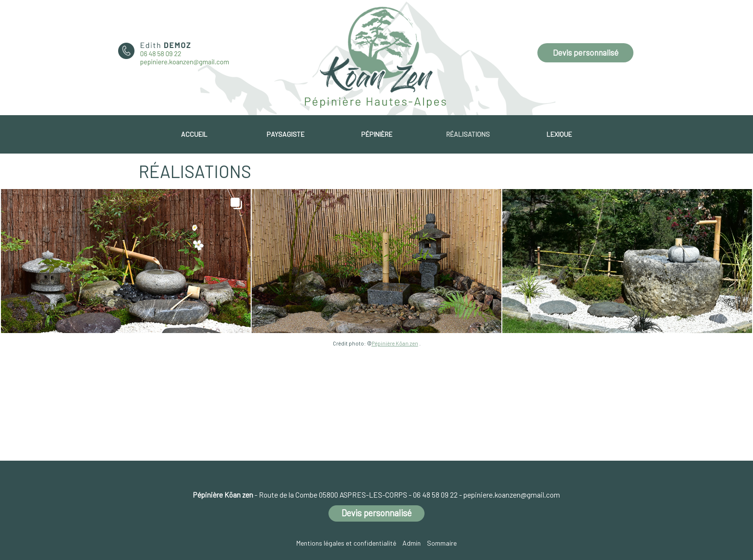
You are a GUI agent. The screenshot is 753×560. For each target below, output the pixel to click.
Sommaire (442, 543)
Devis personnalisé (586, 52)
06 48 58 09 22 (435, 495)
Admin (412, 543)
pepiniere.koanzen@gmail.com (512, 495)
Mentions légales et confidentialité (346, 543)
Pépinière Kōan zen (395, 343)
